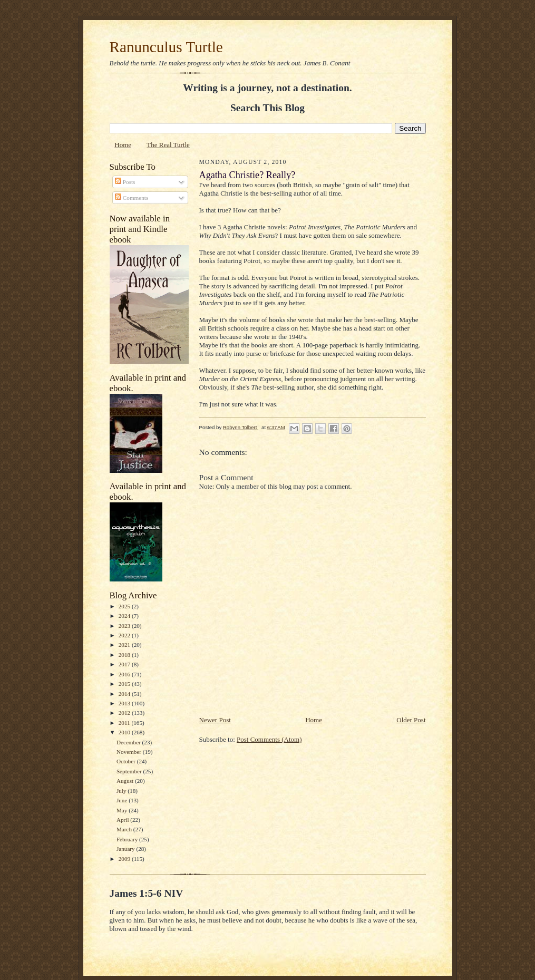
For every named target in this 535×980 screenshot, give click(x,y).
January (127, 849)
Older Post (411, 720)
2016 (125, 674)
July (122, 791)
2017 (125, 664)
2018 (125, 655)
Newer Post (215, 720)
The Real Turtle (168, 145)
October (127, 761)
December (129, 742)
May (123, 810)
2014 (125, 694)
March (125, 829)
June (123, 800)
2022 (125, 635)
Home (123, 145)
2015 (125, 684)
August (126, 781)
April (123, 820)
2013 (125, 703)
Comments (132, 198)
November (130, 752)
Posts (125, 182)
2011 (125, 723)
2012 (125, 713)
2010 (125, 732)
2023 (125, 626)
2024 (125, 616)
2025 (125, 606)
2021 (125, 645)
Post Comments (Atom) (269, 739)
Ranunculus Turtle (166, 47)
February (128, 839)
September (130, 771)
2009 (125, 859)
